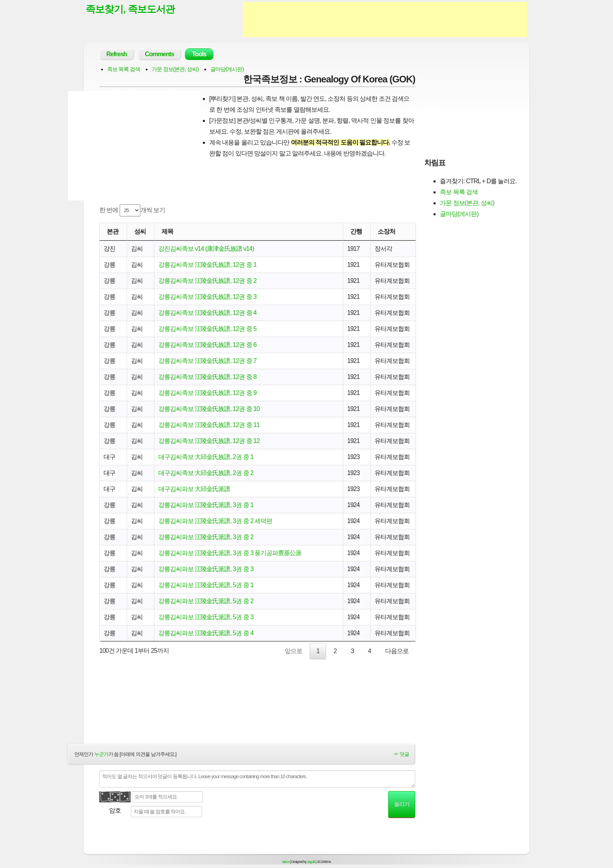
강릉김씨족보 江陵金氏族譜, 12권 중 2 (207, 281)
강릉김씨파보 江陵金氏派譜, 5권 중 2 (206, 601)
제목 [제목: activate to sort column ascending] (167, 231)
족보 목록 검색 (124, 69)
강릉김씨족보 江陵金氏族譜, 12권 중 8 (207, 377)
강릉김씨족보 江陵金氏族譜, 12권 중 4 (207, 313)
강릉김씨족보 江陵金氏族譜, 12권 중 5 (207, 329)
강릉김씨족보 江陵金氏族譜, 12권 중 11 (209, 425)
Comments (160, 54)
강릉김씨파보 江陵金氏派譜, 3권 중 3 (206, 569)
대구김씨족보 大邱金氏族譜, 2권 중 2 (206, 473)
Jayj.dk (311, 862)
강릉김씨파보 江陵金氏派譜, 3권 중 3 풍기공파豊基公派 (230, 553)
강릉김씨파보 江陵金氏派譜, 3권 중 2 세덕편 (215, 521)
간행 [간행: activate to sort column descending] (356, 231)
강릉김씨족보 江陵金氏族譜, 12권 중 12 (209, 441)
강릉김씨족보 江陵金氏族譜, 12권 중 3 (207, 297)
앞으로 (293, 651)
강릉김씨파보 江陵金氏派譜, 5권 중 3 (206, 617)
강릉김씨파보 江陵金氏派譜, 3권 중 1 (206, 505)
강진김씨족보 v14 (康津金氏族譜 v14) (206, 249)
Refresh (117, 54)
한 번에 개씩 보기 (132, 210)
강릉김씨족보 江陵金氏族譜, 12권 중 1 (207, 265)
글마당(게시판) (227, 69)
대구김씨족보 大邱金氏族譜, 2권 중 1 (206, 457)
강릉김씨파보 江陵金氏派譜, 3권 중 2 (206, 537)
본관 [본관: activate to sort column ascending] (113, 231)
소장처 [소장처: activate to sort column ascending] (386, 231)
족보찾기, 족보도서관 (130, 9)
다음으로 (397, 651)
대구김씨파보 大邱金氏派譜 (194, 489)
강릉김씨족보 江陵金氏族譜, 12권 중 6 (207, 345)
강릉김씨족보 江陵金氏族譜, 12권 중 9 (207, 393)
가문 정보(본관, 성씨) (175, 69)
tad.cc (286, 862)
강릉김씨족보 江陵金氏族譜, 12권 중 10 (209, 409)
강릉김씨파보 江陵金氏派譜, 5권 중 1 (206, 585)
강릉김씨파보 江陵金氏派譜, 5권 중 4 (206, 633)
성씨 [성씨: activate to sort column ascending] (140, 231)
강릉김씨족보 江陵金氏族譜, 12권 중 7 (207, 361)
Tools (199, 54)
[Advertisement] (385, 20)
